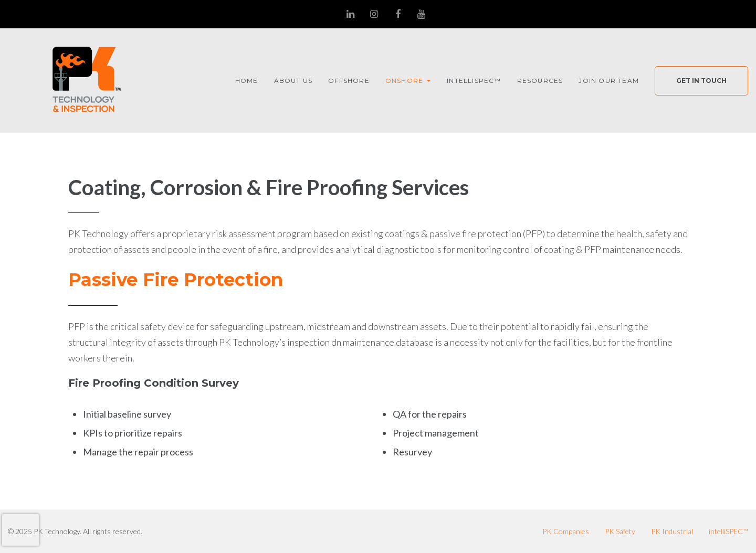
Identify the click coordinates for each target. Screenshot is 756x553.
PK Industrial (672, 531)
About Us (293, 81)
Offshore (349, 81)
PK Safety (620, 531)
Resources (540, 81)
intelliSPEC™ (474, 81)
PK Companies (566, 531)
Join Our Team (609, 81)
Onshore (404, 81)
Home (247, 81)
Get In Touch (701, 81)
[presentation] (20, 530)
